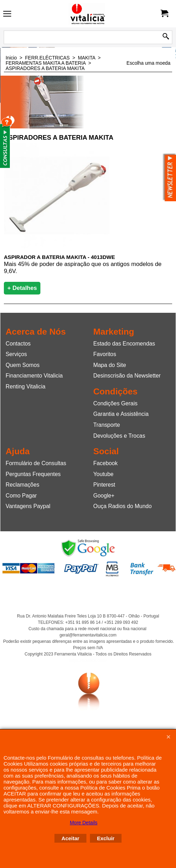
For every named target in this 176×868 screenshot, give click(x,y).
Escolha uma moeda (148, 63)
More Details (84, 823)
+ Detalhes (22, 288)
